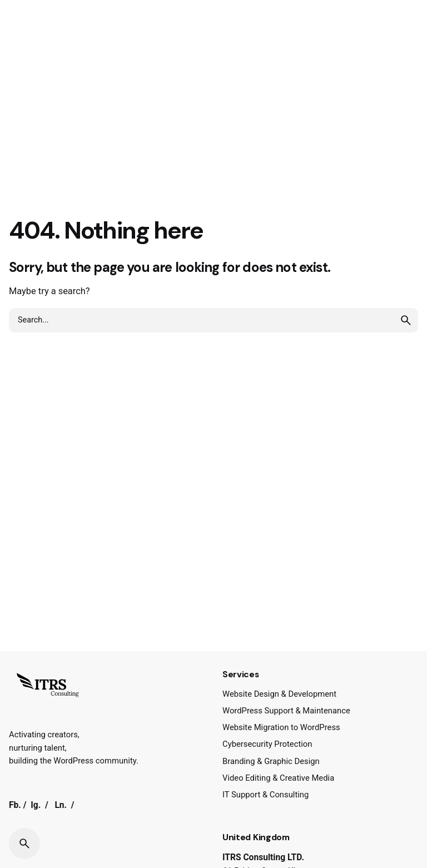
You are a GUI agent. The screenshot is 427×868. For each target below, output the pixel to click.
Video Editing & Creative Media (278, 778)
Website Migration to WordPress (281, 727)
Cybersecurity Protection (267, 744)
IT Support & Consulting (265, 795)
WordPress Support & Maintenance (286, 711)
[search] (406, 320)
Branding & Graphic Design (271, 761)
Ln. (61, 805)
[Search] (24, 844)
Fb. (15, 805)
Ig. (36, 805)
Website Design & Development (279, 694)
